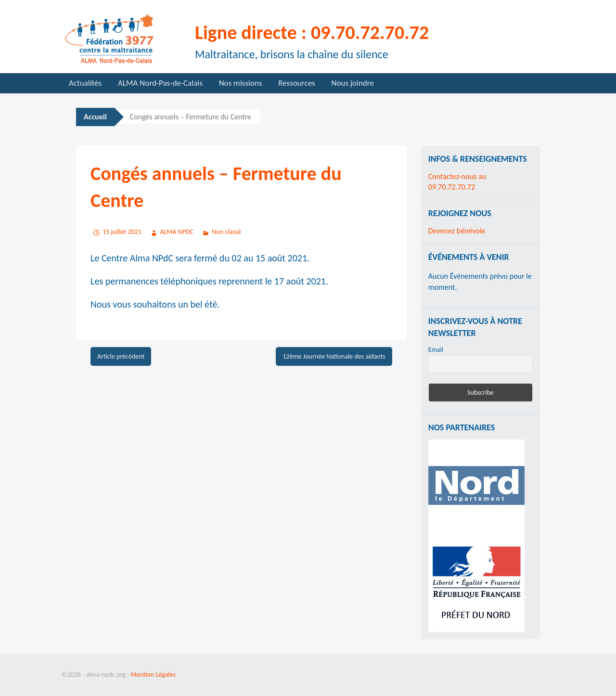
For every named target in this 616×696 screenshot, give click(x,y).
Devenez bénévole (457, 231)
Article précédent (121, 356)
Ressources (297, 83)
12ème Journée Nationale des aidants (334, 356)
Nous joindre (353, 83)
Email (436, 350)
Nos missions (241, 83)
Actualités (85, 83)
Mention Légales (153, 675)
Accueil (95, 117)
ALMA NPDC (177, 232)
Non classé (226, 232)
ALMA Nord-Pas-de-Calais (160, 83)
